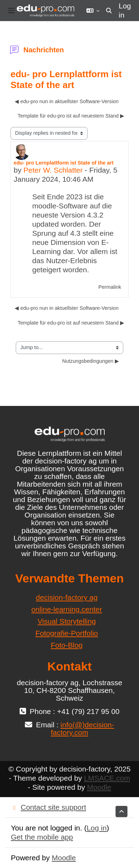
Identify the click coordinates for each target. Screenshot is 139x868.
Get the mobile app (42, 837)
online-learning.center (67, 609)
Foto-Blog (67, 645)
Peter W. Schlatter (53, 170)
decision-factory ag (67, 597)
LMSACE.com (107, 778)
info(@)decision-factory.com (82, 729)
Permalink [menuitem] (110, 287)
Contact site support (48, 807)
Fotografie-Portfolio (67, 633)
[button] (93, 11)
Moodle (99, 787)
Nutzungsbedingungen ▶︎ (91, 361)
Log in (125, 10)
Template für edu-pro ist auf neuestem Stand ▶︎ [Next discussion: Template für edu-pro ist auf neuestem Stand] (71, 116)
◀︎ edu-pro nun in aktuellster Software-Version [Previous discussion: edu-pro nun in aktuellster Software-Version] (67, 101)
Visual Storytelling (67, 621)
